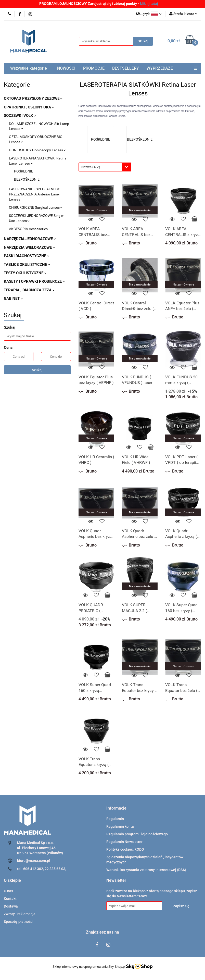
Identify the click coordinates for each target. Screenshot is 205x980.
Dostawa (11, 906)
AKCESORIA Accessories (28, 229)
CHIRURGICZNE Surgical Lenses (36, 207)
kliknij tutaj (149, 4)
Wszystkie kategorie (29, 68)
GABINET (13, 299)
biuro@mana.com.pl (34, 861)
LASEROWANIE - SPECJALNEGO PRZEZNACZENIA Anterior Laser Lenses (35, 194)
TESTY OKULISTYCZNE (25, 273)
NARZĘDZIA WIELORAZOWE (29, 247)
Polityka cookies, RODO (125, 849)
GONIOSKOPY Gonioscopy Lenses (37, 150)
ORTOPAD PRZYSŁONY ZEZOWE (33, 98)
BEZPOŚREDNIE (27, 179)
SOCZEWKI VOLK (20, 116)
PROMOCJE (94, 68)
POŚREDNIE (24, 171)
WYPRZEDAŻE (160, 68)
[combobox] (105, 167)
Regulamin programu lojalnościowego (137, 834)
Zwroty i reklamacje (20, 914)
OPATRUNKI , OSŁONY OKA (29, 107)
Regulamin (115, 819)
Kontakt (10, 899)
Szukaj (37, 370)
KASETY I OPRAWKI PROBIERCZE (34, 281)
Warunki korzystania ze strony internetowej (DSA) (146, 870)
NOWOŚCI (66, 68)
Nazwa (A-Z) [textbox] (91, 167)
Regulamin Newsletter (124, 842)
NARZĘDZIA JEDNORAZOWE (30, 239)
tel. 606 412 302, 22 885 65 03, (42, 869)
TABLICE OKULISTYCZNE (27, 265)
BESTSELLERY (126, 68)
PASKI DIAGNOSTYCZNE (27, 256)
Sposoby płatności (19, 922)
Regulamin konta (120, 826)
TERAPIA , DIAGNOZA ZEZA (29, 290)
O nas (8, 891)
